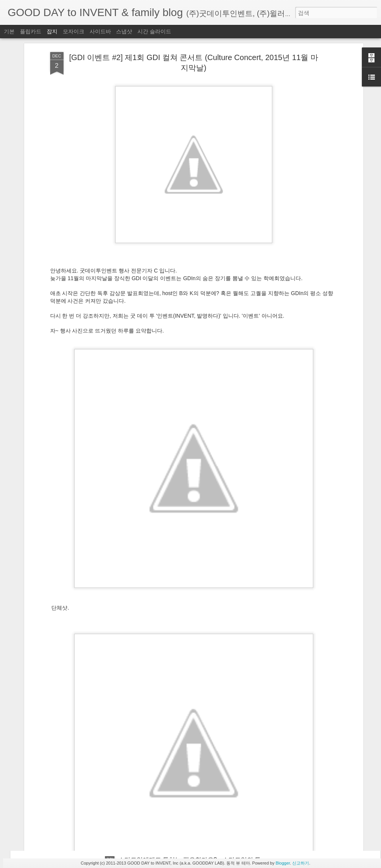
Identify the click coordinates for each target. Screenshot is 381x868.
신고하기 (301, 863)
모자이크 (74, 31)
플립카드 (31, 31)
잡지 (52, 31)
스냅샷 (124, 31)
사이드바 (100, 31)
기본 (9, 31)
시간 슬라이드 (154, 31)
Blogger (283, 863)
